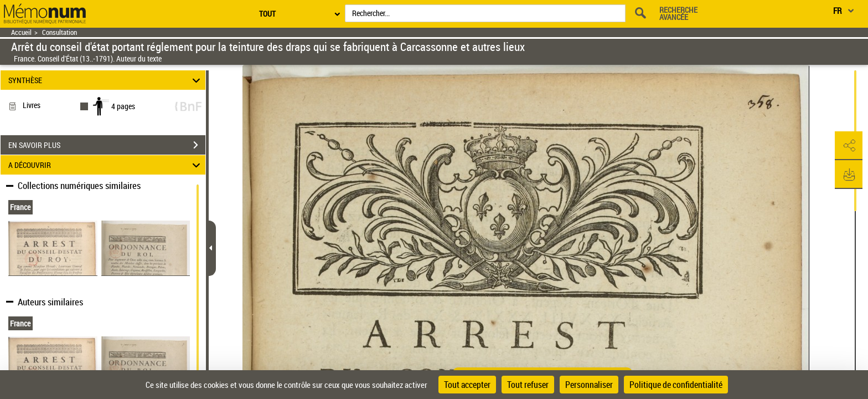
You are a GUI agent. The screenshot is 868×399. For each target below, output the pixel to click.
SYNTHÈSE (106, 80)
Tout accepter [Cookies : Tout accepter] (467, 385)
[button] (849, 146)
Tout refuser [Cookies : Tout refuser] (528, 385)
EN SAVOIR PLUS (107, 145)
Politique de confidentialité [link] (676, 385)
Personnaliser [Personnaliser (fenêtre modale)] (589, 385)
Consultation (60, 32)
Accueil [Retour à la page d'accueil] (21, 32)
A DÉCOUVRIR (106, 165)
